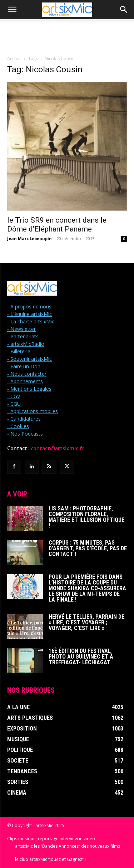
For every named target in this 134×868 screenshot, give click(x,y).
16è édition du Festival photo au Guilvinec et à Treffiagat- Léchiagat (81, 657)
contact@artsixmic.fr (58, 448)
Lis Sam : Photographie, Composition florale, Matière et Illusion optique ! (86, 517)
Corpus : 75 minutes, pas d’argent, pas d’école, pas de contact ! (88, 548)
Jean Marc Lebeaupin (29, 238)
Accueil (14, 59)
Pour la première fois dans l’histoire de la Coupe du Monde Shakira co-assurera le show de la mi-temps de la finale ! (87, 588)
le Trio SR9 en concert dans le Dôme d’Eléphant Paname (57, 225)
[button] (12, 10)
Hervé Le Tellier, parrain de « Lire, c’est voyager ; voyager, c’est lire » (86, 622)
